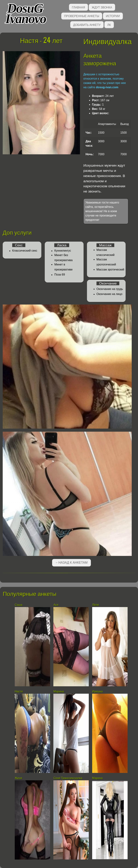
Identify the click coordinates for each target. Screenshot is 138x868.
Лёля (96, 605)
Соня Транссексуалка (68, 778)
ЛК (109, 25)
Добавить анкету (87, 25)
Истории (113, 16)
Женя (18, 778)
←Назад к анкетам (72, 563)
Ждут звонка (102, 7)
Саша (19, 605)
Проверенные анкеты (82, 16)
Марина (59, 691)
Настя (19, 691)
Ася (56, 605)
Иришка (97, 691)
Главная (78, 7)
